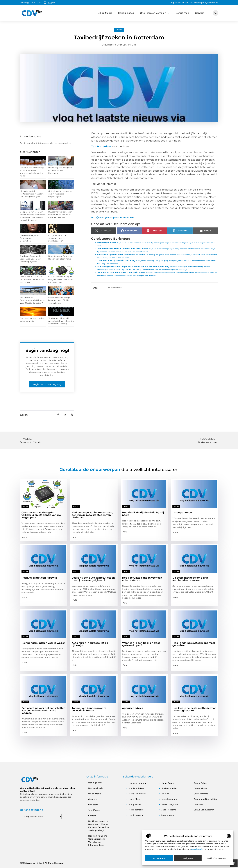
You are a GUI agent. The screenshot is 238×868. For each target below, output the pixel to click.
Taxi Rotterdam (101, 146)
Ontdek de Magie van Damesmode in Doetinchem (30, 238)
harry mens (135, 799)
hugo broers (168, 783)
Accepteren (159, 862)
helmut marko (136, 810)
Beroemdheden (96, 788)
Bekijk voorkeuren (217, 862)
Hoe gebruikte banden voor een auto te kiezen (142, 579)
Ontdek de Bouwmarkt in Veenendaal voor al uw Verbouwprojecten (32, 259)
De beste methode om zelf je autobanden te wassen (191, 579)
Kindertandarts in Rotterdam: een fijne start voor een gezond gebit (32, 194)
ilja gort (165, 794)
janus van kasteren (204, 810)
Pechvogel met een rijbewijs (39, 578)
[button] (229, 839)
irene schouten (169, 799)
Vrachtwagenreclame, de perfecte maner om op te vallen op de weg (133, 266)
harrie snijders (136, 788)
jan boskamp (201, 788)
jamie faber (200, 783)
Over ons (93, 799)
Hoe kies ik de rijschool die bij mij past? (143, 514)
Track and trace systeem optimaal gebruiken (194, 644)
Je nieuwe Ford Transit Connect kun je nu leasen (123, 249)
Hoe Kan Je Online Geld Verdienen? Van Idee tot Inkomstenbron (98, 840)
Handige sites (126, 13)
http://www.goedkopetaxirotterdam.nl (113, 218)
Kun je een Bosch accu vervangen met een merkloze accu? (59, 238)
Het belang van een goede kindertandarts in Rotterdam (60, 170)
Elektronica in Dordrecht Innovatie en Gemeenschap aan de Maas (33, 279)
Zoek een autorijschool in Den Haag (116, 260)
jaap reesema (169, 810)
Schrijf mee (182, 13)
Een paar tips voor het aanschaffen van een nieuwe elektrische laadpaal (43, 711)
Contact (200, 13)
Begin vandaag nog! (47, 350)
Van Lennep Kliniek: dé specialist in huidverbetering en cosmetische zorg (61, 321)
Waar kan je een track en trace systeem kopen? (141, 644)
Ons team (93, 805)
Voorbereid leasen (107, 243)
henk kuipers (136, 815)
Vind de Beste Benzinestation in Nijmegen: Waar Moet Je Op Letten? (33, 300)
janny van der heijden (206, 799)
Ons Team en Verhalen (155, 13)
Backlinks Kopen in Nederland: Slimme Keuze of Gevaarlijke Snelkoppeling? (99, 826)
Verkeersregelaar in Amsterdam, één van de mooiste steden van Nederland (92, 515)
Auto (119, 30)
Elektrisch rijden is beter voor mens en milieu (121, 254)
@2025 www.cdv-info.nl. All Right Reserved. (42, 863)
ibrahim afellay (169, 788)
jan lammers (201, 794)
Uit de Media (105, 13)
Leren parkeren (182, 513)
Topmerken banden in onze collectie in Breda (121, 272)
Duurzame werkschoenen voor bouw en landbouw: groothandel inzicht (60, 215)
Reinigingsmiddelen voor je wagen (44, 643)
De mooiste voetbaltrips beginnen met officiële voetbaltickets (59, 300)
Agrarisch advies (132, 708)
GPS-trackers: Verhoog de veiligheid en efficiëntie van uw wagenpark (61, 279)
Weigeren (188, 862)
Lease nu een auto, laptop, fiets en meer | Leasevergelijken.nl (93, 579)
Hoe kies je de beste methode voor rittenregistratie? (194, 709)
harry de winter (137, 794)
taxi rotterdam (114, 288)
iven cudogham (170, 804)
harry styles (135, 804)
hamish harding (137, 783)
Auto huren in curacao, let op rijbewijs (90, 644)
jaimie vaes (168, 815)
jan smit (199, 804)
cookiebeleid (197, 853)
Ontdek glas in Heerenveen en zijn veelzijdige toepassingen (61, 194)
